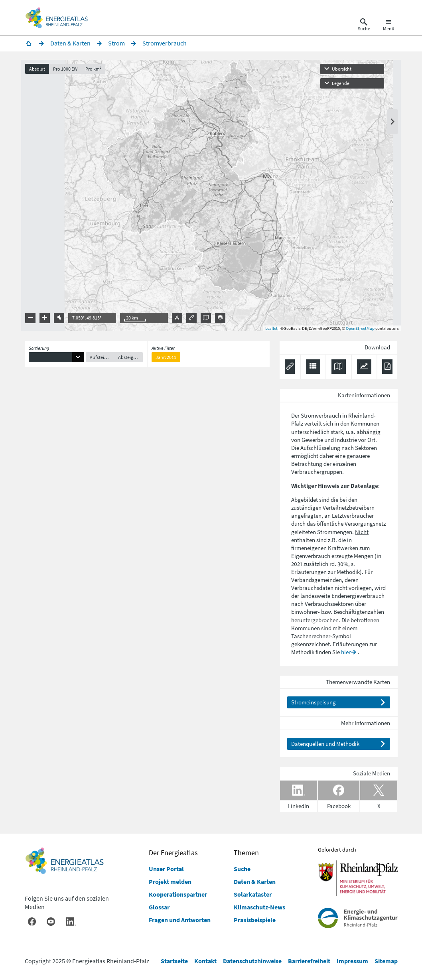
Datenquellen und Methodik (325, 746)
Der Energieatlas (173, 853)
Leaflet (268, 330)
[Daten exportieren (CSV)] (313, 369)
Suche (242, 869)
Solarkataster (253, 894)
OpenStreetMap (357, 330)
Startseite (174, 961)
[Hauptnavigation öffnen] (389, 26)
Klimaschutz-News (259, 907)
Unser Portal (166, 869)
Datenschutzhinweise (252, 961)
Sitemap (386, 961)
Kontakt (205, 961)
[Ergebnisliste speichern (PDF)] (387, 369)
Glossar (159, 907)
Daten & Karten (255, 881)
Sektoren (366, 450)
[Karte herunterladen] (339, 369)
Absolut (41, 71)
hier (346, 654)
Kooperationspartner (178, 894)
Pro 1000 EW (69, 71)
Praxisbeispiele (255, 920)
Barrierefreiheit (309, 961)
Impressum (352, 961)
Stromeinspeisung (314, 704)
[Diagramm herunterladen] (364, 369)
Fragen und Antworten (180, 920)
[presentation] (211, 197)
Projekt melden (170, 881)
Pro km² (97, 71)
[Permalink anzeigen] (290, 369)
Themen (246, 853)
